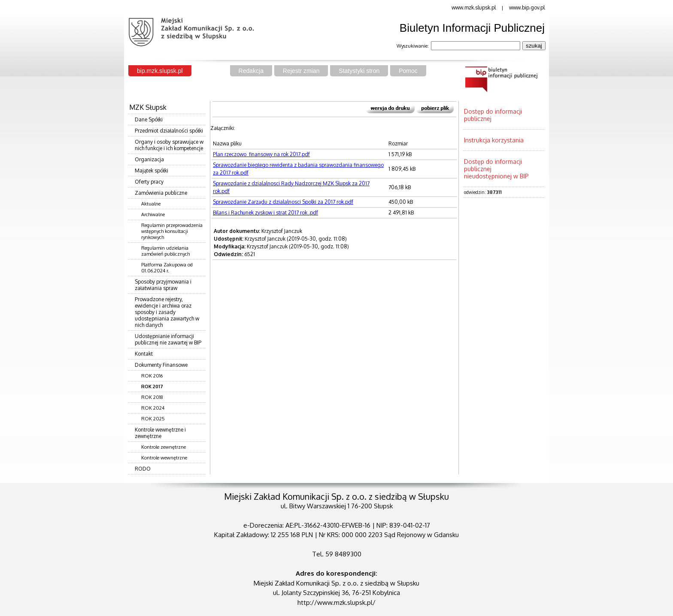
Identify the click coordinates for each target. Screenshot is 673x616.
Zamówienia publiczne (161, 193)
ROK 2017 (152, 387)
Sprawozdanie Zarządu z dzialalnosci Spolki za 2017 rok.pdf (283, 202)
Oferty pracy (149, 182)
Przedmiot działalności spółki (169, 131)
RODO (143, 469)
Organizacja (149, 159)
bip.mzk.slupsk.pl (160, 71)
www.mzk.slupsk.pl (474, 8)
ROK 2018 (152, 397)
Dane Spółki (149, 119)
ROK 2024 (153, 408)
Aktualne (151, 204)
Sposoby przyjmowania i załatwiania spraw (163, 285)
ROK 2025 (153, 419)
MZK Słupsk (148, 107)
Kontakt (144, 354)
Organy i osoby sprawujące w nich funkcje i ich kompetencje (169, 145)
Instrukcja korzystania (494, 140)
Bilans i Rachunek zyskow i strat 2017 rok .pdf (265, 213)
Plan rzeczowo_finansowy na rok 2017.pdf (261, 154)
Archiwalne (153, 214)
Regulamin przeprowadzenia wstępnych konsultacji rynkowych (172, 231)
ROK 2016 (152, 376)
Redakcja (251, 71)
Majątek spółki (152, 171)
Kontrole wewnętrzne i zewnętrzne (160, 433)
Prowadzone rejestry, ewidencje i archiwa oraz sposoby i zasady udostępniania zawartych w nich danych (167, 312)
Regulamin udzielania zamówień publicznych (165, 251)
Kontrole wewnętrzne (164, 458)
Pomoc (408, 71)
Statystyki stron (359, 71)
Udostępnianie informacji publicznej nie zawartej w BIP (168, 339)
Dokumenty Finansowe (161, 365)
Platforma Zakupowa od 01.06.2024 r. (167, 268)
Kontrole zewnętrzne (164, 447)
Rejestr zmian (301, 71)
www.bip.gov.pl (527, 8)
